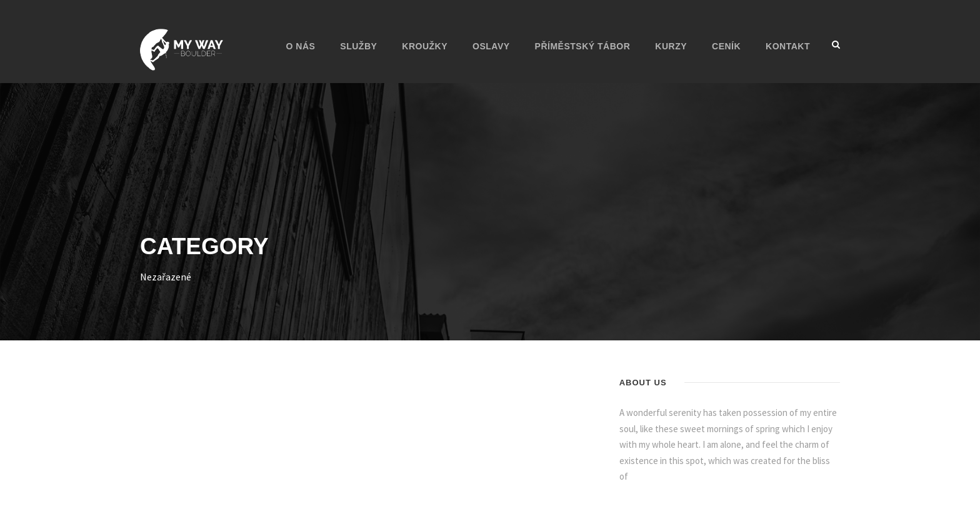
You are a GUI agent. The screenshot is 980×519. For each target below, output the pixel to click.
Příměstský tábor (583, 46)
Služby (358, 46)
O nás (301, 46)
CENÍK (726, 46)
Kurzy (671, 46)
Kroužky (425, 46)
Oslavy (491, 46)
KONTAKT (788, 46)
